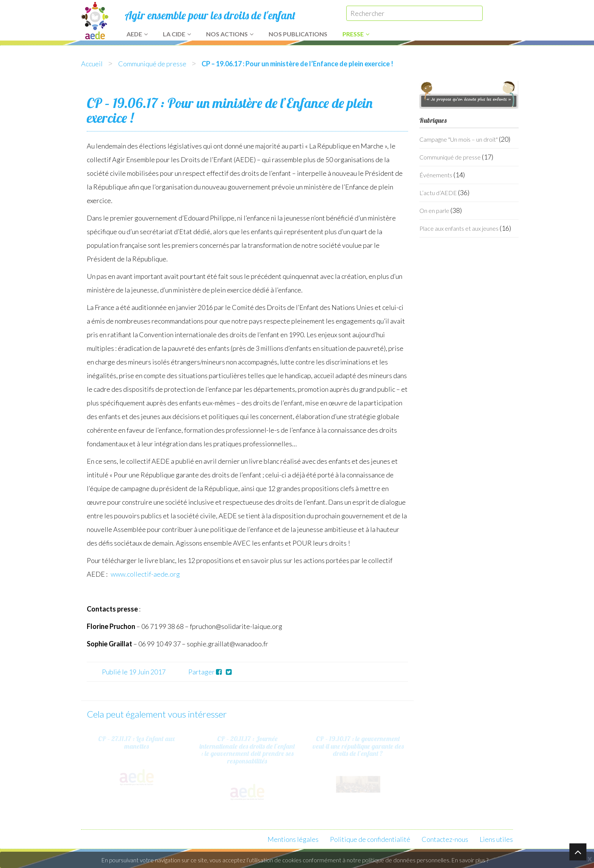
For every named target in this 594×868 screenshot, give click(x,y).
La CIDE (177, 34)
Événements (436, 175)
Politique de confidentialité (370, 839)
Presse (356, 34)
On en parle (434, 210)
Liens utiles (496, 839)
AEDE (137, 34)
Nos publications (298, 34)
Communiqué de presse (152, 64)
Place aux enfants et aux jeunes (459, 228)
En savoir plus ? (470, 860)
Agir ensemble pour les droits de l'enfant (210, 15)
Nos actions (230, 34)
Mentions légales (293, 839)
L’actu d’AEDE (438, 193)
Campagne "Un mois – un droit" (459, 139)
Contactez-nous (445, 839)
